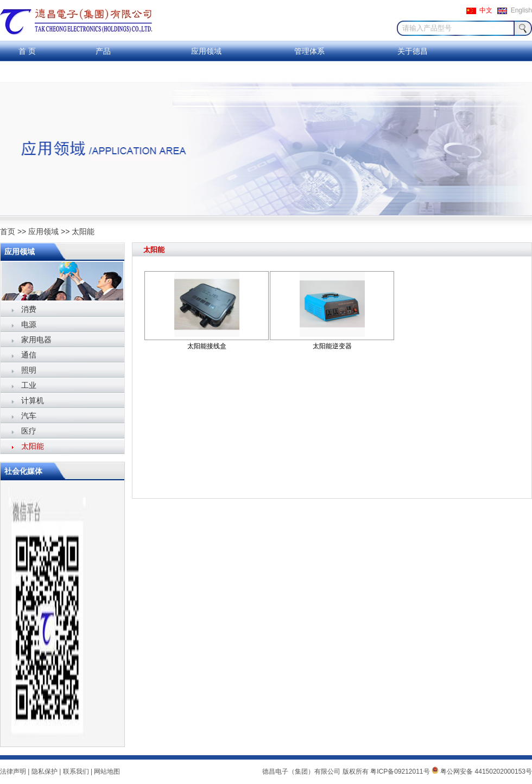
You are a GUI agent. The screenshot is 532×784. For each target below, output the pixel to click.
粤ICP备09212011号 (400, 772)
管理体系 (309, 51)
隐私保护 (45, 772)
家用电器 (36, 340)
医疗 (29, 431)
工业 (29, 385)
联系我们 (27, 72)
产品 (103, 51)
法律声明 (13, 772)
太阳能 (83, 231)
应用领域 (206, 51)
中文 (486, 10)
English (521, 10)
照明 (29, 370)
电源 (29, 324)
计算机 (33, 400)
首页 (8, 231)
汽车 (29, 416)
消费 (29, 309)
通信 (29, 355)
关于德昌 (413, 51)
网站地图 (107, 772)
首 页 (27, 51)
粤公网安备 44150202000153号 (482, 772)
